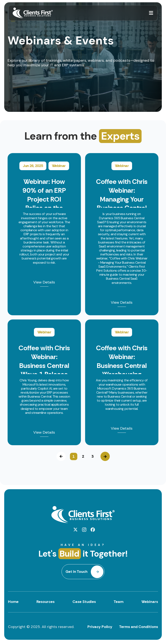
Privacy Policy (100, 627)
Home (13, 602)
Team (118, 602)
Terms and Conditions (139, 627)
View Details (44, 282)
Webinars (150, 602)
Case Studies (84, 602)
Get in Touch (77, 572)
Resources (46, 602)
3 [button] (92, 456)
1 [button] (74, 456)
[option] (83, 299)
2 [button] (83, 456)
